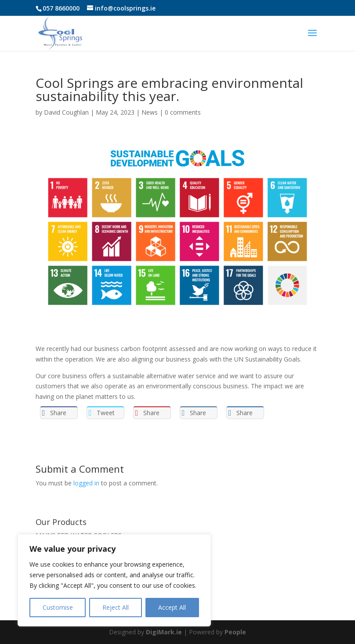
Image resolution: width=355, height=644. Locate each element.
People (235, 632)
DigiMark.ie (164, 632)
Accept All (172, 607)
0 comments (183, 112)
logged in (86, 483)
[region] (114, 580)
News (150, 112)
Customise (58, 607)
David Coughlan (66, 112)
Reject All (116, 607)
